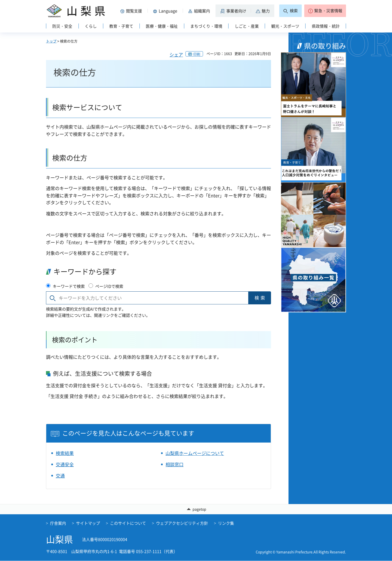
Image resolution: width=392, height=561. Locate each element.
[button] (132, 11)
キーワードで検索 (69, 286)
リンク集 (226, 523)
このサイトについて (128, 523)
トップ (51, 41)
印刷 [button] (197, 54)
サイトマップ (88, 523)
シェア (176, 55)
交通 (60, 476)
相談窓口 (174, 464)
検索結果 (65, 453)
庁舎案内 (58, 523)
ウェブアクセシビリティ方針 (182, 523)
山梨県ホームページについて (195, 453)
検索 (260, 298)
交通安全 (65, 464)
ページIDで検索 (109, 286)
